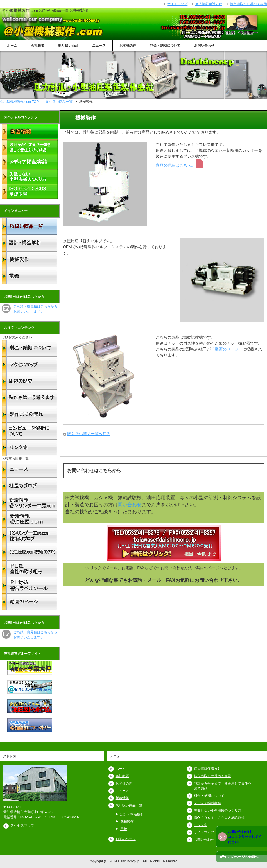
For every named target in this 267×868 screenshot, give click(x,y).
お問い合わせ (204, 46)
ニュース (99, 46)
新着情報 (122, 798)
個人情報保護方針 (207, 769)
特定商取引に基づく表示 (212, 776)
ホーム (12, 46)
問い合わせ (130, 505)
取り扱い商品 (68, 46)
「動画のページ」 (227, 349)
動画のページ (126, 839)
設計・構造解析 (132, 814)
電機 (124, 829)
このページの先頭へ (243, 857)
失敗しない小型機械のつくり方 (218, 810)
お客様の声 (128, 46)
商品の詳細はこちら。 (180, 165)
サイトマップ (204, 832)
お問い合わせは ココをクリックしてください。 (245, 837)
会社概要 (38, 46)
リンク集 (201, 825)
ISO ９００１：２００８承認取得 (219, 818)
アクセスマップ (22, 826)
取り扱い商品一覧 (129, 805)
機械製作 (127, 822)
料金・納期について (165, 46)
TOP (19, 102)
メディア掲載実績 (207, 803)
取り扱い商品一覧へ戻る (89, 434)
